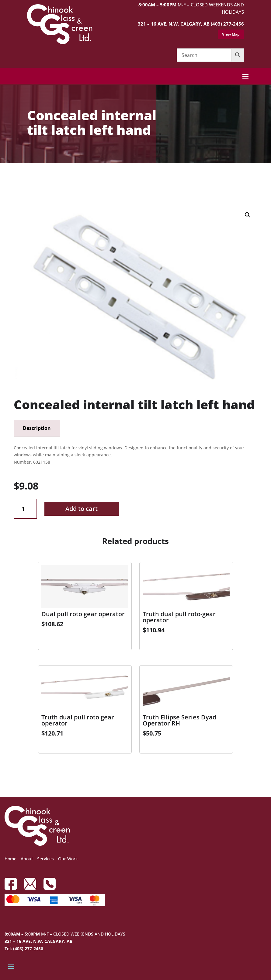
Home (10, 859)
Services (45, 859)
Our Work (68, 859)
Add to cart (82, 509)
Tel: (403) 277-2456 (24, 948)
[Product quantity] (25, 509)
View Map (231, 34)
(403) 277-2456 (227, 24)
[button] (248, 215)
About (27, 859)
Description (37, 428)
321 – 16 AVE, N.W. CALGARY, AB (38, 941)
